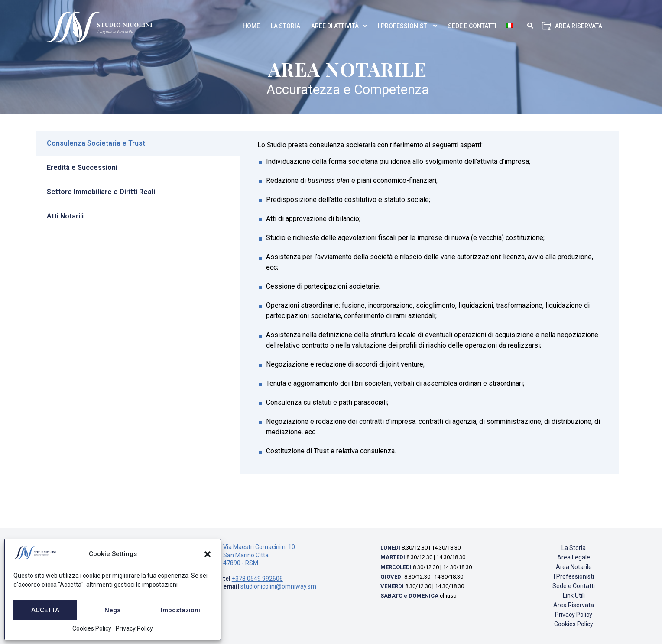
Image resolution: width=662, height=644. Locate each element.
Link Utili (574, 595)
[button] (208, 554)
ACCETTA (45, 610)
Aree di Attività (339, 26)
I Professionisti (407, 26)
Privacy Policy (134, 628)
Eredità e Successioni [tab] (82, 168)
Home (251, 26)
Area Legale (574, 557)
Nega (113, 610)
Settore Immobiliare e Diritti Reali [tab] (101, 192)
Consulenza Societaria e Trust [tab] (96, 143)
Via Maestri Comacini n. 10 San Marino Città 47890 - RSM (259, 555)
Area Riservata (579, 26)
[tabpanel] (430, 302)
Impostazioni (180, 610)
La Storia (286, 26)
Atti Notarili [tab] (65, 216)
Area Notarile (574, 567)
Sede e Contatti (472, 26)
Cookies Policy (92, 628)
